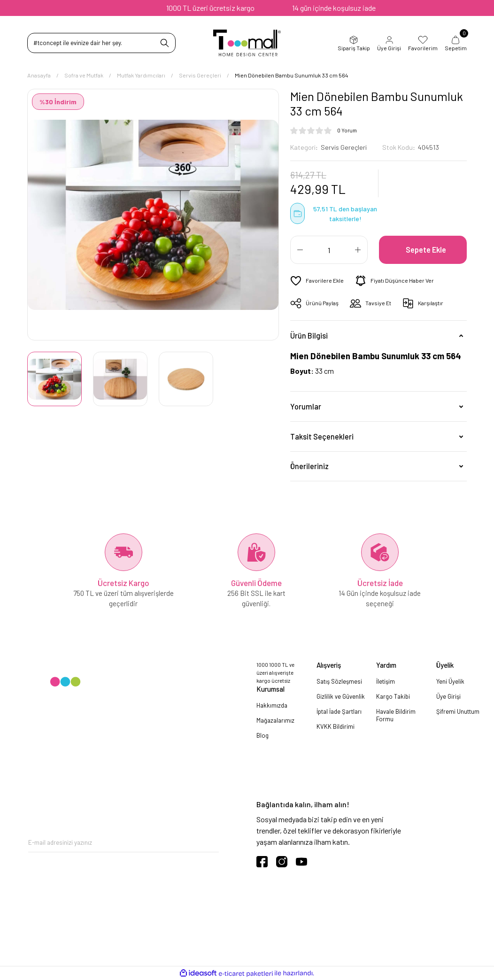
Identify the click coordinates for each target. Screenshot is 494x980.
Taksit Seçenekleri (322, 436)
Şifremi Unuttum (458, 711)
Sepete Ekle (426, 250)
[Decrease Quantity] (300, 250)
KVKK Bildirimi (336, 726)
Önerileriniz (309, 466)
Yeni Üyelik (450, 681)
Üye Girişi (389, 43)
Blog (262, 735)
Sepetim (456, 43)
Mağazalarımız (275, 720)
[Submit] (212, 843)
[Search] (101, 43)
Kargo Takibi (393, 696)
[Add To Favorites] (317, 281)
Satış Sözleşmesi (339, 681)
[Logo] (247, 43)
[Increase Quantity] (358, 250)
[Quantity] (329, 250)
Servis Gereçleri (344, 147)
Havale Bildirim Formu (396, 715)
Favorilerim (423, 43)
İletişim (386, 681)
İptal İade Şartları (339, 711)
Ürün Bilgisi (309, 336)
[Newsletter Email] (123, 843)
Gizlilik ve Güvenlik (341, 696)
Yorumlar (306, 406)
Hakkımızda (272, 705)
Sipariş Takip (354, 43)
